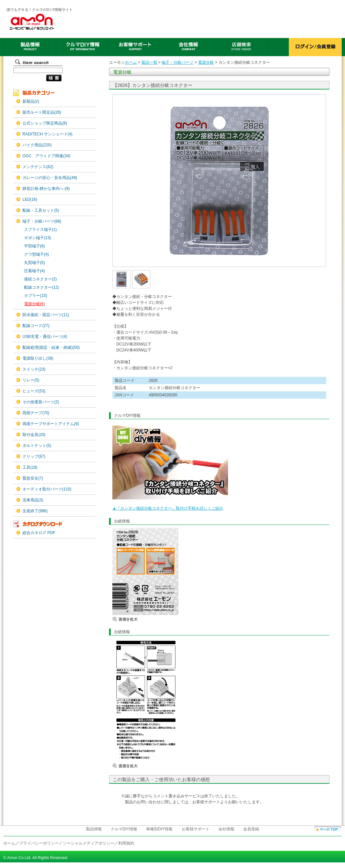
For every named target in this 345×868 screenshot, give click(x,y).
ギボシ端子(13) (38, 238)
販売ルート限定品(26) (42, 112)
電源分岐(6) (35, 304)
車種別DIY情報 (159, 829)
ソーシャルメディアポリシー (89, 843)
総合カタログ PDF (39, 533)
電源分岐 (206, 62)
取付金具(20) (34, 435)
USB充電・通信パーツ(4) (45, 337)
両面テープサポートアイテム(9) (51, 424)
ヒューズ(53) (34, 391)
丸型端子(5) (35, 263)
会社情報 (226, 829)
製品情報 (94, 829)
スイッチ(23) (34, 369)
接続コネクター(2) (40, 279)
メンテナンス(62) (38, 167)
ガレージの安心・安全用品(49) (50, 178)
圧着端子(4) (35, 271)
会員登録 (251, 829)
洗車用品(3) (33, 500)
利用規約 (126, 843)
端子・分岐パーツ (177, 62)
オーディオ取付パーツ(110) (47, 489)
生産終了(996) (35, 511)
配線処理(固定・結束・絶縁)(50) (51, 347)
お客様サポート (196, 829)
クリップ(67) (34, 456)
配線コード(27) (36, 326)
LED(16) (30, 199)
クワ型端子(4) (37, 254)
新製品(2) (31, 101)
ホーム (131, 62)
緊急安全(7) (33, 478)
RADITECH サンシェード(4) (47, 134)
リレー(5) (31, 380)
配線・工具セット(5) (41, 210)
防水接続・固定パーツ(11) (46, 315)
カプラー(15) (36, 296)
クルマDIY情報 (124, 829)
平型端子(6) (35, 246)
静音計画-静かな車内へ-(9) (46, 189)
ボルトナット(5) (37, 446)
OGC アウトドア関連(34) (46, 156)
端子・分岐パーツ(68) (42, 221)
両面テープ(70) (36, 413)
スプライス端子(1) (40, 230)
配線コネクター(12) (41, 287)
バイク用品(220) (37, 145)
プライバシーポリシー (39, 843)
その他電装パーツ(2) (41, 402)
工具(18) (30, 467)
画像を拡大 (132, 619)
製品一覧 (149, 62)
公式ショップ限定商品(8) (45, 123)
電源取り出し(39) (38, 358)
